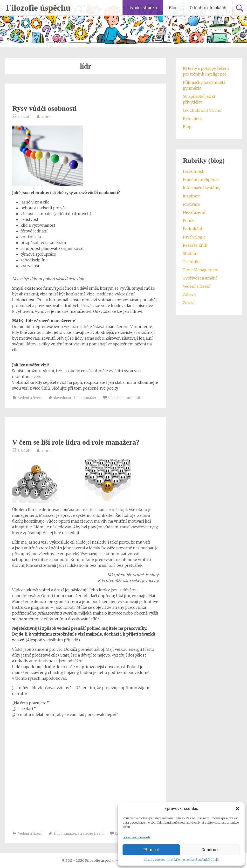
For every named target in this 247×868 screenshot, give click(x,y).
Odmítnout (211, 850)
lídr (77, 398)
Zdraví (189, 303)
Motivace (191, 204)
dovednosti (63, 398)
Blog (173, 8)
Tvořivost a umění (200, 278)
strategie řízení (91, 833)
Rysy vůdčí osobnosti (44, 108)
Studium (191, 253)
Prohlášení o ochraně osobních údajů (193, 860)
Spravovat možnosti (136, 837)
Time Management (201, 270)
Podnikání (192, 229)
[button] (237, 809)
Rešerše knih (195, 245)
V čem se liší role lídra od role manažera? (76, 442)
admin (46, 117)
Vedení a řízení (30, 398)
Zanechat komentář (124, 398)
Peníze (189, 221)
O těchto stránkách (208, 8)
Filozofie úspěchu (38, 8)
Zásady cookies (154, 860)
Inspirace (191, 196)
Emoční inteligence (201, 180)
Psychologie (194, 237)
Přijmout (151, 850)
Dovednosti (194, 171)
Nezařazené (194, 212)
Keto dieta (192, 119)
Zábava (189, 294)
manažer (89, 398)
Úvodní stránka (143, 8)
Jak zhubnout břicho (202, 110)
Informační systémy (202, 188)
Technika (192, 262)
